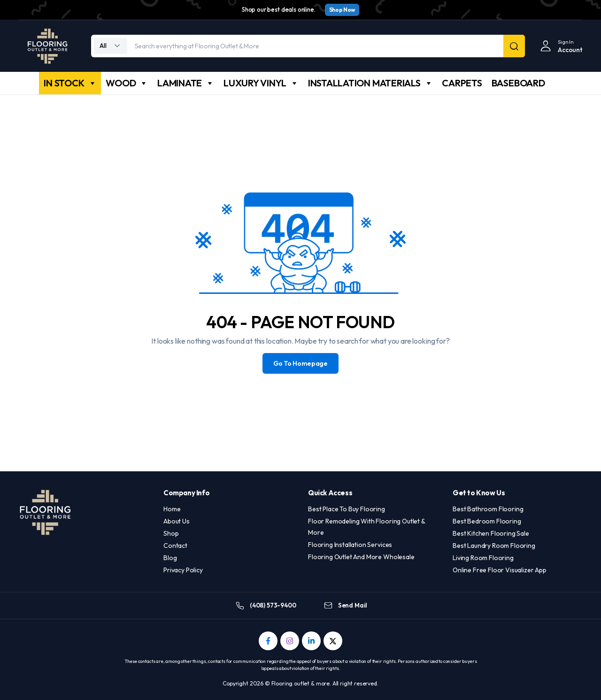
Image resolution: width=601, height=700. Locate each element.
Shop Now (342, 10)
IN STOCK (70, 83)
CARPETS (462, 83)
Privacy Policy (183, 570)
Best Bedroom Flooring (487, 521)
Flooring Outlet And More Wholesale (361, 557)
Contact (175, 546)
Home (172, 509)
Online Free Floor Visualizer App (500, 570)
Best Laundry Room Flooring (494, 546)
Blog (170, 558)
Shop (171, 533)
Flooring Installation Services (350, 545)
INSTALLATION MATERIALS (370, 83)
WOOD (127, 83)
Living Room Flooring (483, 558)
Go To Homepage (300, 363)
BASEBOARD (518, 83)
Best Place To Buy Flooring (347, 509)
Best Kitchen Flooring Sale (491, 533)
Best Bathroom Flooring (488, 509)
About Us (177, 521)
